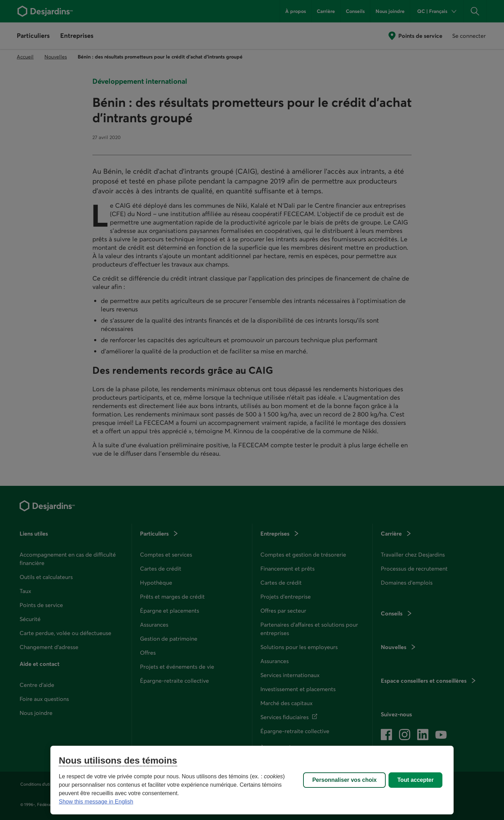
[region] (252, 780)
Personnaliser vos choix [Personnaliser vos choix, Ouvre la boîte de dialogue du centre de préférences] (344, 780)
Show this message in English (96, 802)
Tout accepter (415, 780)
